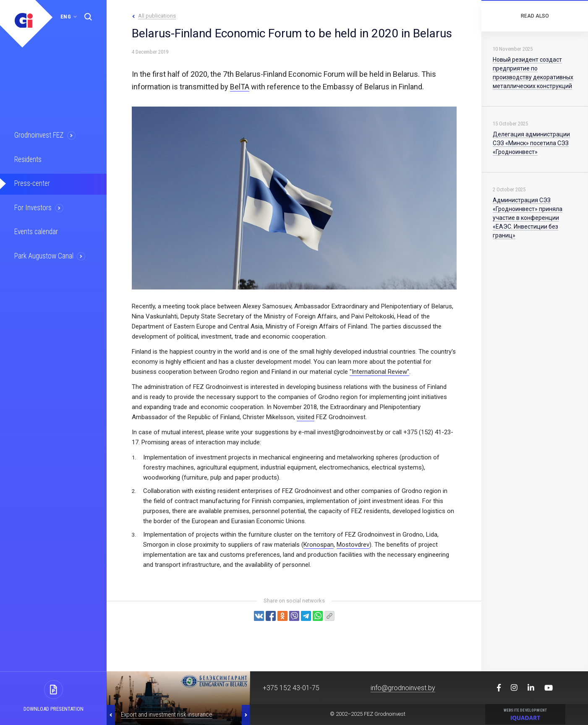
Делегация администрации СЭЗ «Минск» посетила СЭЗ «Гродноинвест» (531, 143)
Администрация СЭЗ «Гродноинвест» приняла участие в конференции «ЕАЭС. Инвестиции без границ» (528, 218)
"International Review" (379, 372)
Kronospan (319, 545)
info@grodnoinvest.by (403, 688)
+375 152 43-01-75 (291, 688)
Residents (28, 159)
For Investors (33, 207)
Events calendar (37, 231)
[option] (178, 698)
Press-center (32, 183)
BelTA (240, 87)
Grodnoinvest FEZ (39, 135)
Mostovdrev (353, 545)
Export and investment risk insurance (167, 715)
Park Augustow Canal (44, 255)
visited (306, 417)
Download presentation (54, 709)
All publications (157, 16)
